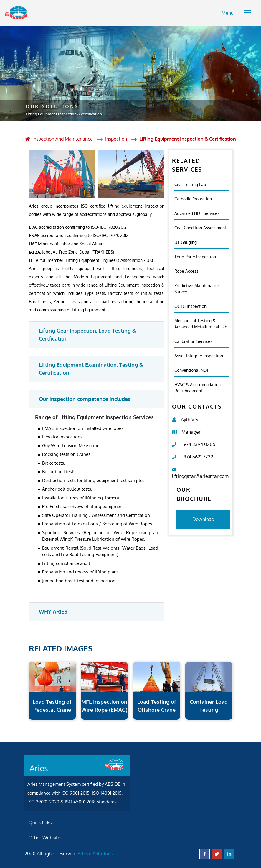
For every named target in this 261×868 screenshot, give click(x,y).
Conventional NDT (192, 369)
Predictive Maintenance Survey (197, 288)
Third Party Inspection (195, 256)
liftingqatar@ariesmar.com (200, 475)
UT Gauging (186, 241)
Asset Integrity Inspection (199, 355)
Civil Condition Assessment (200, 227)
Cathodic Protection (193, 198)
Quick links (40, 822)
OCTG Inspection (190, 305)
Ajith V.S (190, 419)
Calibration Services (193, 340)
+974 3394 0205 (198, 443)
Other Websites (46, 837)
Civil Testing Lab (190, 184)
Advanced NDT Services (197, 212)
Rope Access (186, 270)
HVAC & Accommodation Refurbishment (198, 387)
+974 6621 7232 (197, 456)
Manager (191, 431)
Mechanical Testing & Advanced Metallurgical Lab (201, 323)
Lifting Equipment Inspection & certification (188, 138)
